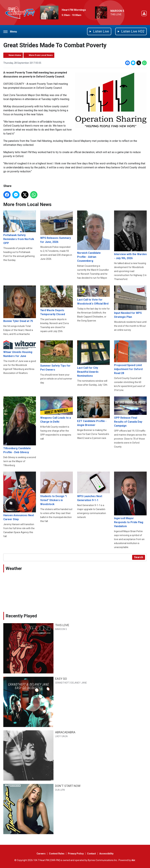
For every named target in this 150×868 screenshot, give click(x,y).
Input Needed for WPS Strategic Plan (130, 302)
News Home (15, 55)
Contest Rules (57, 854)
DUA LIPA (60, 790)
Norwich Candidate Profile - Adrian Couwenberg (93, 236)
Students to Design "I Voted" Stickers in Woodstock (57, 489)
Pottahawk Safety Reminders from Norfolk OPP (20, 228)
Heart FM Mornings (74, 10)
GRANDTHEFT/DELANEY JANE (71, 683)
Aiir (133, 860)
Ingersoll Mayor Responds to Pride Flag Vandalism (130, 500)
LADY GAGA (61, 736)
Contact (91, 854)
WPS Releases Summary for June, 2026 (57, 227)
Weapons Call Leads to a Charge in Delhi (57, 410)
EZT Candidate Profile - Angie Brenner (93, 412)
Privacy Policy (76, 854)
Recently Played (21, 616)
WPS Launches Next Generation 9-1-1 (93, 487)
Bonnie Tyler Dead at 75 (20, 304)
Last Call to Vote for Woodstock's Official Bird (93, 295)
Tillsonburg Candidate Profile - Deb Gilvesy (20, 425)
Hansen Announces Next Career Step (20, 496)
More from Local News (41, 55)
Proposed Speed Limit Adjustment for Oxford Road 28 (130, 357)
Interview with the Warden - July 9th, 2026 (130, 235)
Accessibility (106, 854)
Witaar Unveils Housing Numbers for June (20, 349)
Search (139, 557)
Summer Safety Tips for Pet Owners (57, 356)
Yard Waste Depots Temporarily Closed (57, 301)
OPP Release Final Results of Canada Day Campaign (130, 412)
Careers (41, 854)
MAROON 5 (117, 11)
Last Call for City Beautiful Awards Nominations (93, 359)
